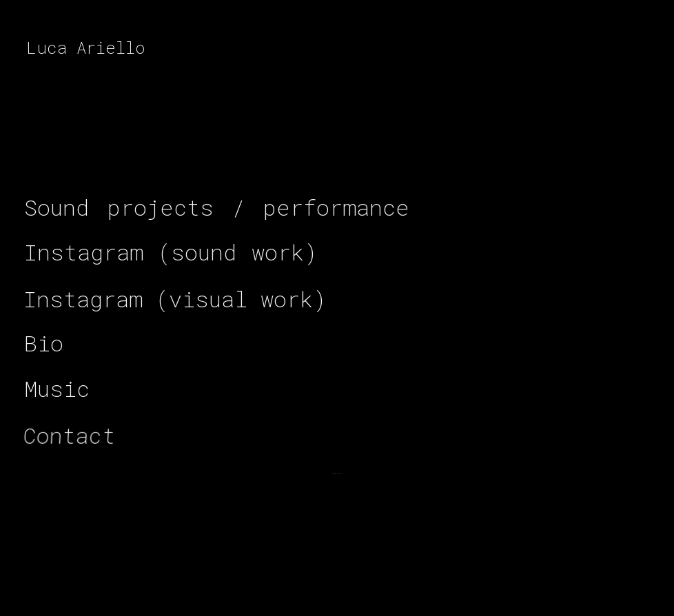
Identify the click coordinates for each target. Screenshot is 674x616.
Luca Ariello (86, 48)
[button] (217, 207)
